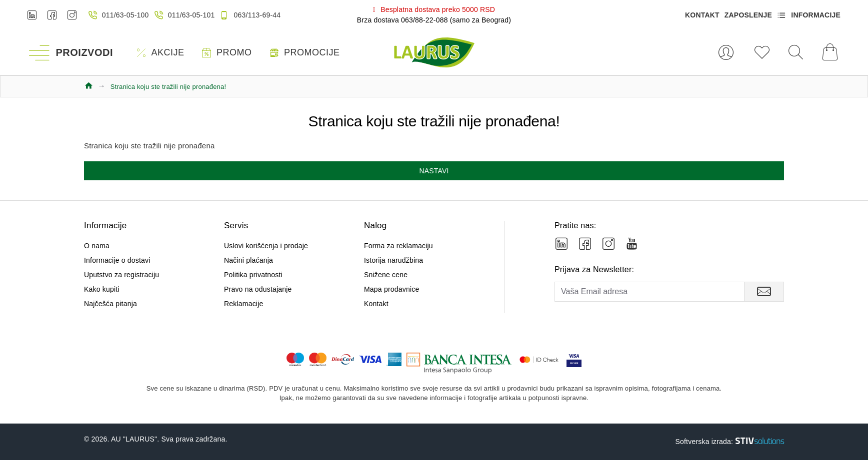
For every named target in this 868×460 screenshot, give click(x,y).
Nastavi (434, 171)
